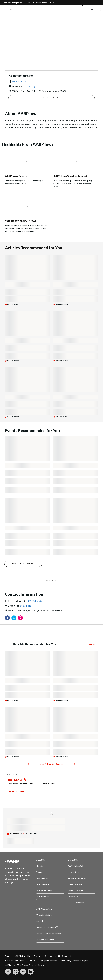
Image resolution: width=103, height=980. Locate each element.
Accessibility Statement (61, 956)
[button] (92, 9)
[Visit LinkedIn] (31, 972)
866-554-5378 (19, 82)
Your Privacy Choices (26, 965)
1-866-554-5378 (33, 601)
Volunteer (41, 872)
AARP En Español (75, 866)
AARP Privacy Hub (23, 956)
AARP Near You (43, 896)
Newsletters (73, 872)
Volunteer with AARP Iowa (21, 221)
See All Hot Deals (16, 791)
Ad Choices (10, 965)
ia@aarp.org (29, 86)
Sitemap (9, 956)
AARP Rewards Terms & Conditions (20, 960)
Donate (40, 866)
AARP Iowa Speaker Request (70, 176)
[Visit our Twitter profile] (14, 618)
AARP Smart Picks (44, 890)
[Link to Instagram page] (20, 618)
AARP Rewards (43, 884)
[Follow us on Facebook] (7, 618)
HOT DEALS (15, 780)
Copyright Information (48, 960)
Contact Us (73, 860)
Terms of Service (41, 956)
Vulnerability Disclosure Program (74, 960)
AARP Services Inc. (76, 903)
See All (92, 645)
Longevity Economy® (46, 939)
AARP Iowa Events (16, 176)
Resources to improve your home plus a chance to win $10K (27, 3)
